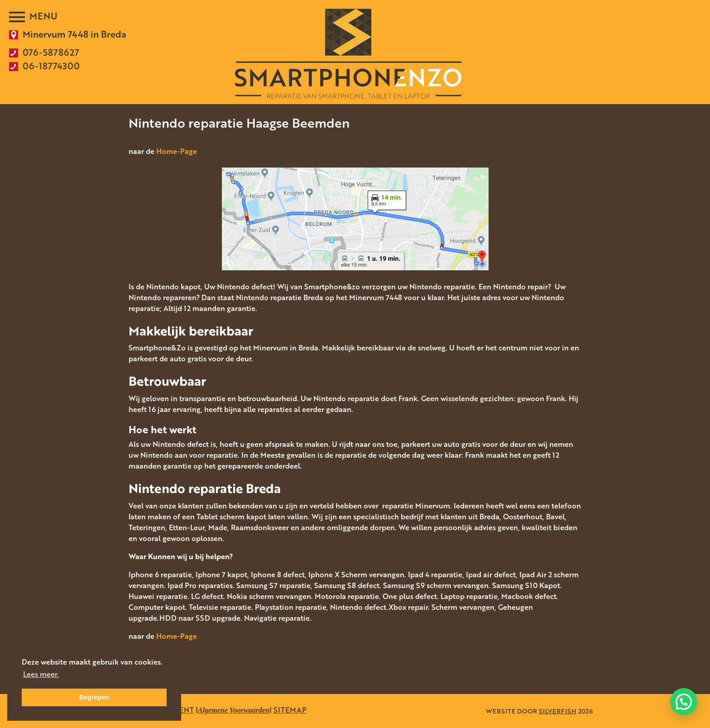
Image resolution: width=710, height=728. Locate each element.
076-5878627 (51, 52)
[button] (684, 701)
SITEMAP (290, 710)
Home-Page (177, 151)
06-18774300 (51, 66)
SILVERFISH (558, 711)
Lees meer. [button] (41, 674)
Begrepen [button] (94, 697)
